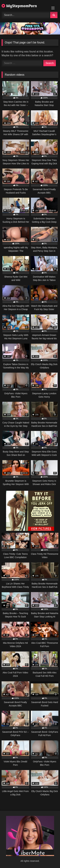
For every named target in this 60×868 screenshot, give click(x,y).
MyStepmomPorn (19, 6)
